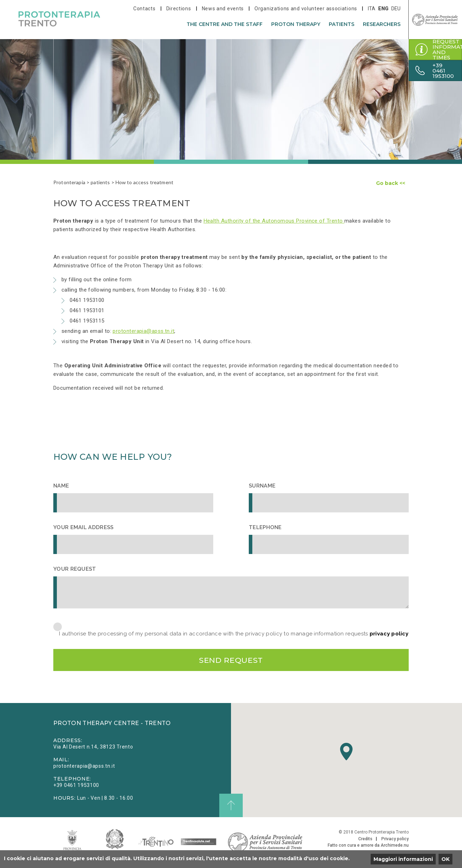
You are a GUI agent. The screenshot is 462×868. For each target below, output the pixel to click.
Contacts (144, 9)
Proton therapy (296, 24)
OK (445, 859)
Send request (231, 661)
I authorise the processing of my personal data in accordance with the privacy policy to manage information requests (234, 634)
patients (342, 24)
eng (383, 9)
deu (396, 9)
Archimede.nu (395, 847)
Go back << (391, 183)
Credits (365, 840)
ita (372, 9)
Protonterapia (69, 182)
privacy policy (389, 634)
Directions (179, 9)
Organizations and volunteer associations (306, 9)
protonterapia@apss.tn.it (143, 331)
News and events (223, 9)
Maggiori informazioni (403, 859)
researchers (382, 24)
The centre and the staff (225, 24)
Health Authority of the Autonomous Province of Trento (274, 221)
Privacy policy (395, 840)
